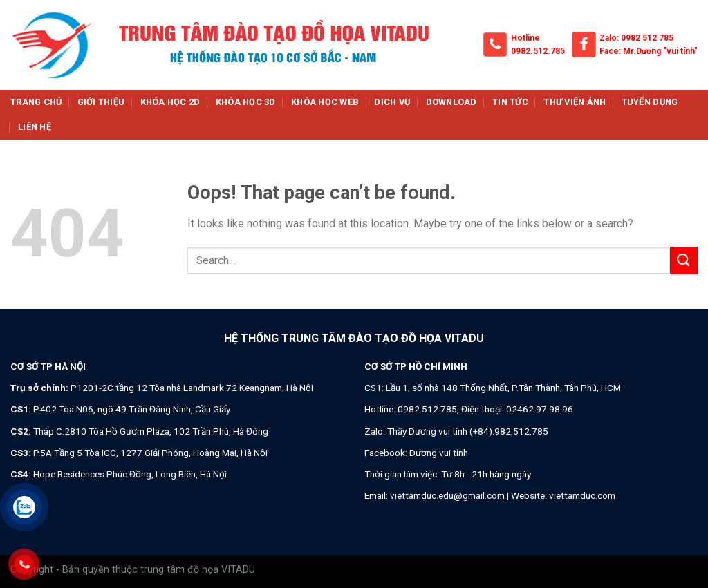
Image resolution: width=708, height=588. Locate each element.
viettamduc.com (582, 495)
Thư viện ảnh (575, 102)
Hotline (525, 38)
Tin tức (510, 102)
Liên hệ (35, 127)
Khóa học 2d (170, 102)
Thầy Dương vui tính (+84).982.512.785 (468, 431)
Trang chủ (36, 102)
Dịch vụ (392, 102)
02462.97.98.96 (540, 409)
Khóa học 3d (246, 102)
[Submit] (684, 260)
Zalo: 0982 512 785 (636, 38)
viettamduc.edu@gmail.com (447, 495)
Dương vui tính (439, 453)
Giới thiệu (101, 102)
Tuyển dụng (650, 102)
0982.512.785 (538, 51)
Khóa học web (325, 102)
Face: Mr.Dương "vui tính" (649, 51)
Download (451, 102)
